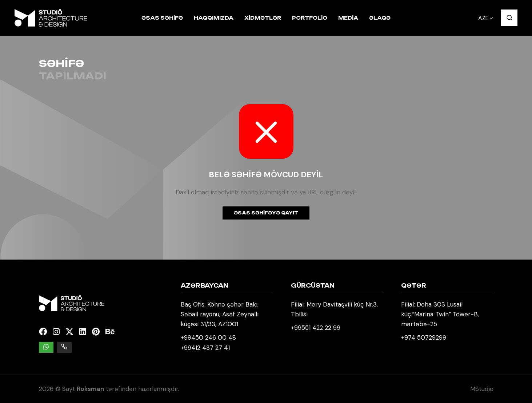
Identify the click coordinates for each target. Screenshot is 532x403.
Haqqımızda (214, 18)
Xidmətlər (263, 18)
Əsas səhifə (162, 18)
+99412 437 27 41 (205, 348)
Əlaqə (380, 18)
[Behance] (110, 332)
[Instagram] (56, 332)
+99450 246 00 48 (208, 337)
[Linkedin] (83, 332)
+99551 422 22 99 (316, 328)
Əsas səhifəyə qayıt (266, 213)
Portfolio (310, 18)
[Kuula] (124, 332)
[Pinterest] (96, 332)
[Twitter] (69, 332)
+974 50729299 (424, 337)
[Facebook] (43, 332)
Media (348, 18)
